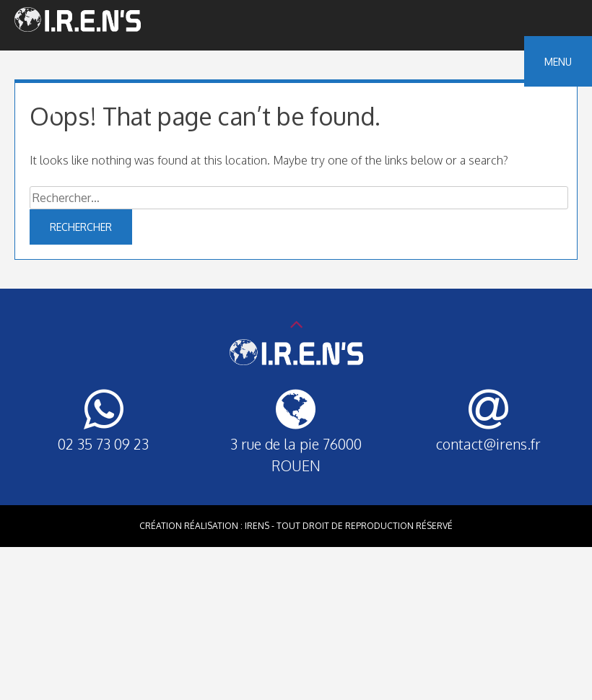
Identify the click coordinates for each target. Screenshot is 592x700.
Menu (558, 62)
